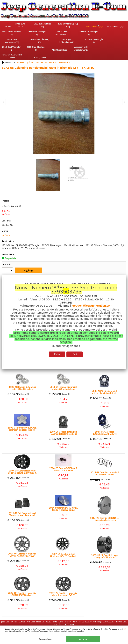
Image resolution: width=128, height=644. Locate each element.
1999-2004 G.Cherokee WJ (63, 35)
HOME (9, 27)
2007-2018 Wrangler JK (116, 35)
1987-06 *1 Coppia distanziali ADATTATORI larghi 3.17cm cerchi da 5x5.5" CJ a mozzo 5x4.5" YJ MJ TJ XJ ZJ (105, 421)
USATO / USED (99, 45)
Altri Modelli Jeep (45, 44)
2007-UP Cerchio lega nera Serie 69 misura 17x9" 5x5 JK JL (22, 460)
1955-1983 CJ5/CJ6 (81, 26)
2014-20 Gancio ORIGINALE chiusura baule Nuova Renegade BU (63, 457)
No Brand (6, 224)
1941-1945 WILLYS (27, 26)
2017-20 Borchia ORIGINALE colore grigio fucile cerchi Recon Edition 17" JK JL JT (105, 507)
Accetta (83, 639)
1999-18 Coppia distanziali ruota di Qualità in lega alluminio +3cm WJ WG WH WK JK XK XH (22, 376)
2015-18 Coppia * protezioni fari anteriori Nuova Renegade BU (105, 462)
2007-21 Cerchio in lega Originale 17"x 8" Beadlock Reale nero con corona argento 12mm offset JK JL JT (63, 543)
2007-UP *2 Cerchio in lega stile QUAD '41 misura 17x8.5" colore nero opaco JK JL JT (105, 544)
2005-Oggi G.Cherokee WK (99, 35)
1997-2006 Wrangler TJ (45, 35)
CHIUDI (125, 629)
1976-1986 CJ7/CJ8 (99, 26)
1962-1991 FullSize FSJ (45, 26)
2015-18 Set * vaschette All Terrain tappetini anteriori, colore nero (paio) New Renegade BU (22, 502)
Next (124, 102)
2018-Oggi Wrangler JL (9, 44)
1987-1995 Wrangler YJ (9, 35)
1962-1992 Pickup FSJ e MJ (63, 26)
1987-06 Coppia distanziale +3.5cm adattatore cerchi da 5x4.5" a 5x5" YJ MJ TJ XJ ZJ (63, 421)
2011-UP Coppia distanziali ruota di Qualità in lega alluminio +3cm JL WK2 (63, 376)
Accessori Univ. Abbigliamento (63, 44)
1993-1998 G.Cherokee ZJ (27, 35)
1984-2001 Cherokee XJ (116, 26)
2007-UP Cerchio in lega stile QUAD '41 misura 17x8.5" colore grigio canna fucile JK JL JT (22, 543)
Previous (4, 102)
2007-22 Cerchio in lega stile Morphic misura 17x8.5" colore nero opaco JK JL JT (63, 582)
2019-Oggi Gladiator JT (27, 44)
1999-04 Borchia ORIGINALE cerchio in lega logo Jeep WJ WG (22, 417)
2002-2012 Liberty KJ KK (81, 35)
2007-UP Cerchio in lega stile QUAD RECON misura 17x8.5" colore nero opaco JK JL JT (22, 582)
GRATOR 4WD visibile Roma (81, 44)
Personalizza (45, 639)
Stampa (10, 273)
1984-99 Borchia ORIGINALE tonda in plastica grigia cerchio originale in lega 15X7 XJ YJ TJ (63, 497)
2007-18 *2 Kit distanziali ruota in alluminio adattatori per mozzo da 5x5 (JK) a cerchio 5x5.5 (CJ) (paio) (104, 380)
